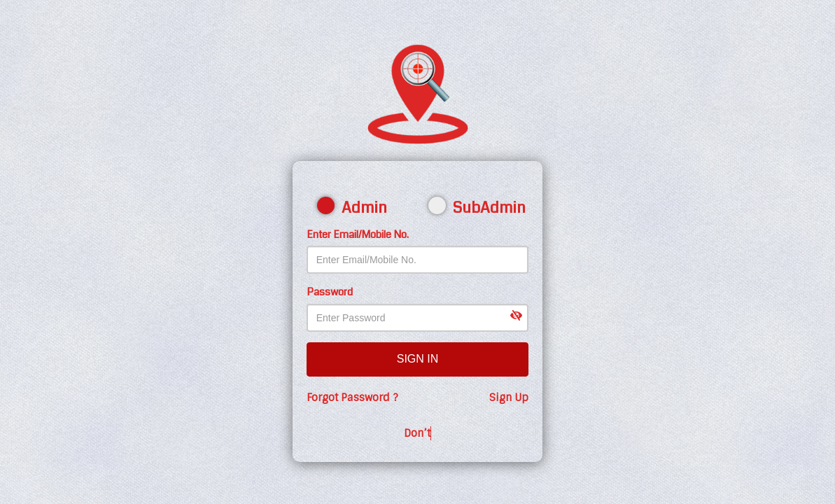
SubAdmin (473, 208)
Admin (357, 208)
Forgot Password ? (352, 398)
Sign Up (509, 398)
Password (330, 292)
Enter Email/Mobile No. (358, 235)
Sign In (418, 359)
